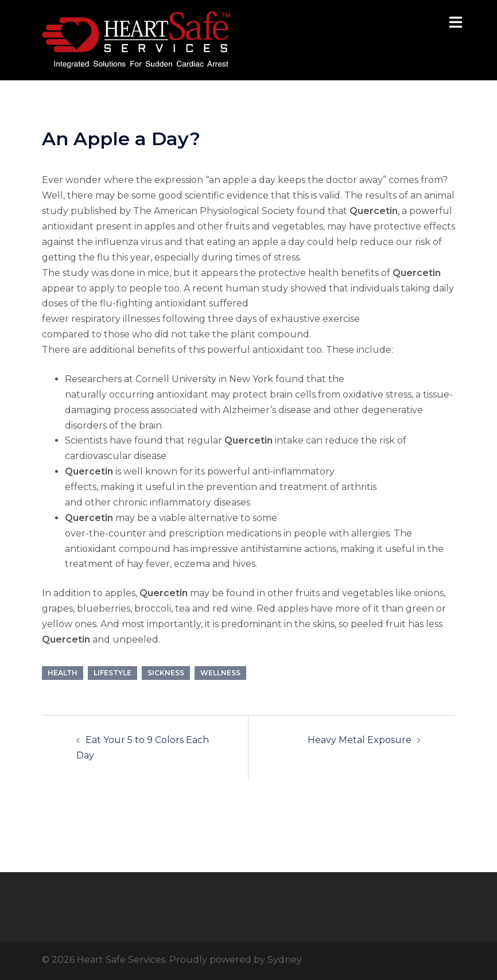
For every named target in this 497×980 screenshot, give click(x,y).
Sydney (285, 960)
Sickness (166, 673)
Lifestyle (112, 673)
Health (63, 673)
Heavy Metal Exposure (360, 740)
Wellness (220, 673)
